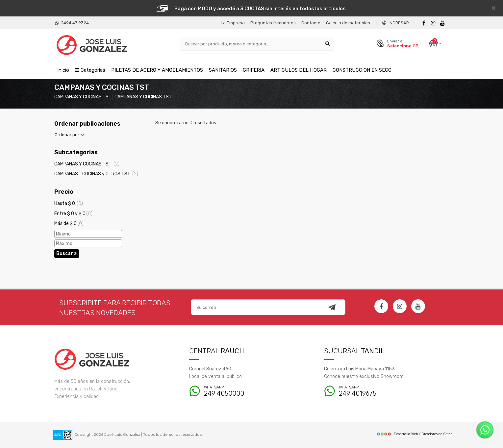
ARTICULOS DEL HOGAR (299, 70)
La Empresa (233, 23)
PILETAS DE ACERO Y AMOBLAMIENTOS (157, 70)
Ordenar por (70, 135)
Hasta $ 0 (69, 203)
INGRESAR (396, 23)
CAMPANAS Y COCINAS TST (87, 164)
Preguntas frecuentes (273, 23)
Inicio (63, 70)
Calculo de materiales (348, 23)
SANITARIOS (223, 70)
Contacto (311, 23)
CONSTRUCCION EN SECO (362, 70)
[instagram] (433, 23)
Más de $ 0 (69, 224)
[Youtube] (442, 23)
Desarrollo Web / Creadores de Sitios (414, 434)
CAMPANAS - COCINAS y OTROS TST (96, 174)
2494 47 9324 (72, 23)
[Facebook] (424, 23)
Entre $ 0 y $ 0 (73, 214)
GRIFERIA (254, 70)
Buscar (67, 253)
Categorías (90, 70)
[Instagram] (400, 306)
